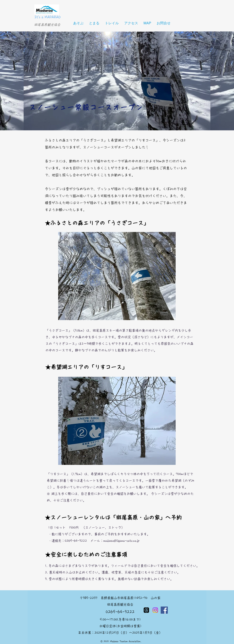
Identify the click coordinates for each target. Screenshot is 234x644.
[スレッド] (146, 610)
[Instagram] (155, 610)
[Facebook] (164, 610)
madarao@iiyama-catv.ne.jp (121, 541)
